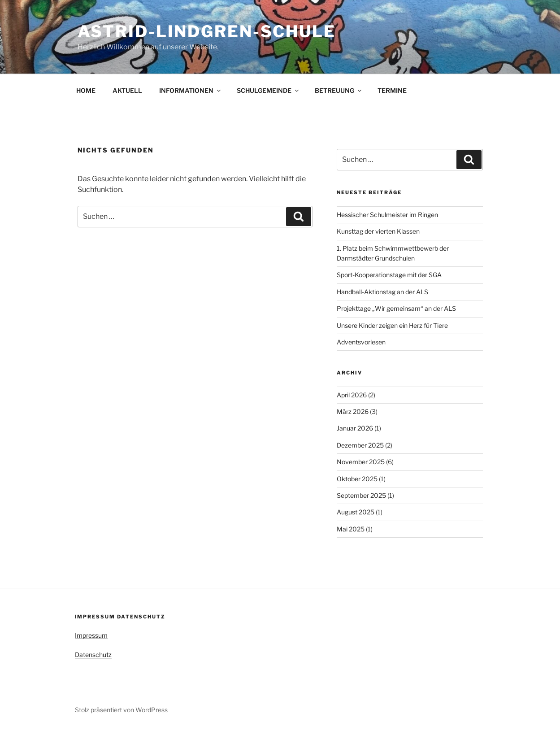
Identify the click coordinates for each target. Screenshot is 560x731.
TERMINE (392, 90)
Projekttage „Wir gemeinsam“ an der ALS (396, 308)
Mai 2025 (351, 529)
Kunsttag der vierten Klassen (378, 231)
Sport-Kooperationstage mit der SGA (389, 275)
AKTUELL (127, 90)
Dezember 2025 (360, 445)
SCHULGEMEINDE (268, 90)
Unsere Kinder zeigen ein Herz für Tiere (392, 325)
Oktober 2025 (357, 479)
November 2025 (361, 462)
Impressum (91, 635)
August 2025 (356, 512)
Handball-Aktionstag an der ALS (382, 292)
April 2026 (352, 395)
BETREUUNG (339, 90)
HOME (86, 90)
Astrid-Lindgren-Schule (207, 31)
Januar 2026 (355, 428)
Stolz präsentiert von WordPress (121, 710)
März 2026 (353, 411)
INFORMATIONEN (191, 90)
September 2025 (361, 495)
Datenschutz (93, 655)
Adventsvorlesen (361, 342)
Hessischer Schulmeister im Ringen (387, 215)
